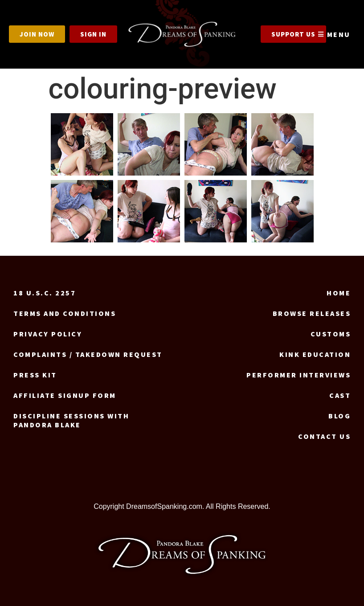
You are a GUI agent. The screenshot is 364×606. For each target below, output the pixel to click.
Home (339, 293)
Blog (339, 416)
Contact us (324, 436)
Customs (331, 334)
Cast (340, 395)
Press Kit (35, 375)
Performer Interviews (299, 375)
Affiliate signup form (65, 395)
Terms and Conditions (65, 313)
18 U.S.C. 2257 (45, 293)
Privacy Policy (48, 334)
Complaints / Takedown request (88, 354)
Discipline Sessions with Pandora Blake (71, 420)
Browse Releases (312, 313)
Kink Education (315, 354)
